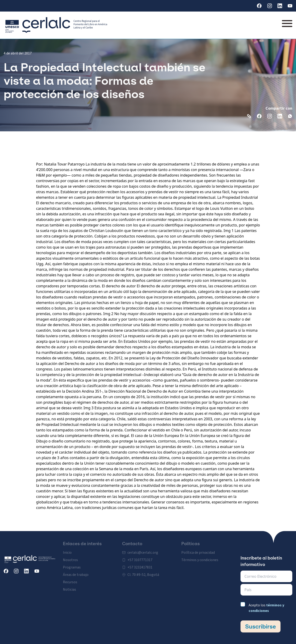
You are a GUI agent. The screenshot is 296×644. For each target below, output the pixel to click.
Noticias (69, 585)
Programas (72, 563)
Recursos (70, 578)
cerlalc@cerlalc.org (143, 548)
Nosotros (70, 556)
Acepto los (266, 608)
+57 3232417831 (140, 563)
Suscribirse (261, 626)
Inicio (67, 548)
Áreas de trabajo (76, 570)
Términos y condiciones (200, 556)
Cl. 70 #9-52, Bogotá (143, 570)
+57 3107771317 (140, 556)
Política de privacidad (198, 548)
